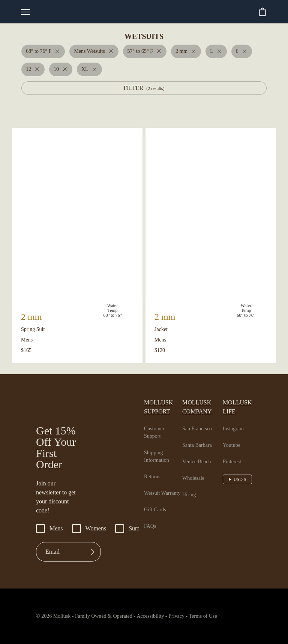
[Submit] (93, 553)
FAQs (150, 523)
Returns (153, 466)
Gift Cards (156, 507)
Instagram (236, 418)
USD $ (241, 469)
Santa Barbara (201, 435)
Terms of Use (219, 617)
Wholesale (196, 468)
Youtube (234, 435)
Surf (132, 529)
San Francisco (200, 418)
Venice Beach (200, 451)
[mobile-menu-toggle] (25, 12)
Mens (50, 529)
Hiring (190, 484)
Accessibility (158, 617)
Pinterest (235, 451)
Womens (92, 529)
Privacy (190, 617)
